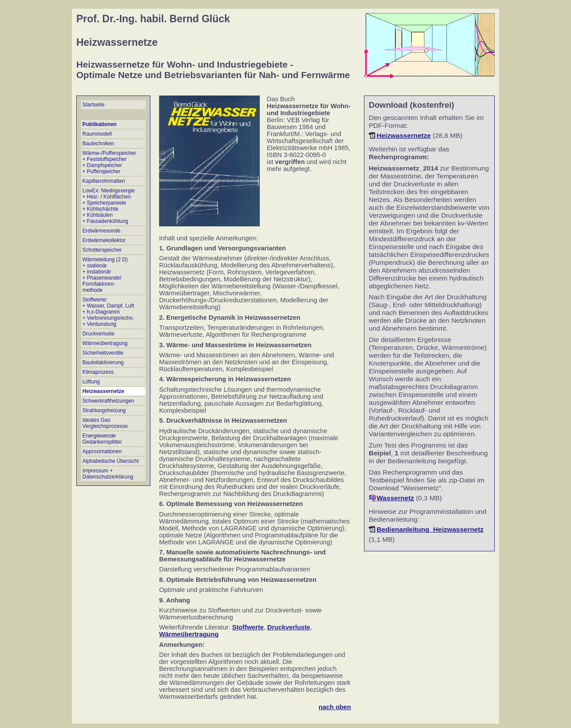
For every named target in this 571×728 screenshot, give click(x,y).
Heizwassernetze (103, 391)
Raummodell (97, 134)
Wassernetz (395, 498)
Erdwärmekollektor (104, 240)
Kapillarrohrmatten (104, 181)
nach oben (335, 707)
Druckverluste (98, 334)
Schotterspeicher (102, 250)
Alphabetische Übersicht (110, 461)
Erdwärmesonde (101, 231)
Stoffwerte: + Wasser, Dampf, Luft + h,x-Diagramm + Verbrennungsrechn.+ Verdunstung (108, 312)
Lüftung (91, 382)
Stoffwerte (248, 627)
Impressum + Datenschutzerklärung (108, 474)
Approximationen (102, 451)
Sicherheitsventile (103, 353)
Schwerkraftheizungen (108, 401)
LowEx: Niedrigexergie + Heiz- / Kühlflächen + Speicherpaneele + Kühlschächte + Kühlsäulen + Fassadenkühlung (109, 206)
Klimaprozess (98, 372)
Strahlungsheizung (104, 410)
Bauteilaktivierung (103, 362)
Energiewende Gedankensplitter (102, 439)
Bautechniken (98, 144)
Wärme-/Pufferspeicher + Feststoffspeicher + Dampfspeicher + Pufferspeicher (109, 162)
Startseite (93, 105)
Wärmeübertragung (105, 343)
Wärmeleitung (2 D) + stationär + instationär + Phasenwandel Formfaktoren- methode (105, 275)
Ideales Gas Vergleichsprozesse (105, 423)
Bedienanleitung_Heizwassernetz (430, 529)
